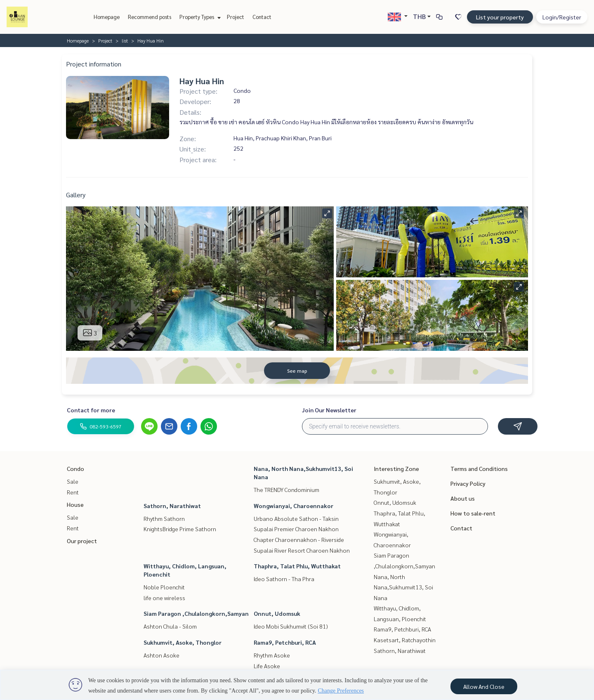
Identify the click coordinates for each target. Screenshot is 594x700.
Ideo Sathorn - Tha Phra (284, 579)
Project (236, 17)
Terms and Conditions (479, 468)
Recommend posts (150, 17)
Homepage (107, 17)
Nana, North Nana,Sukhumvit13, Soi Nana (403, 587)
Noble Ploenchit (164, 587)
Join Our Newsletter (329, 410)
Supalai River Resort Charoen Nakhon (302, 550)
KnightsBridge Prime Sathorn (180, 529)
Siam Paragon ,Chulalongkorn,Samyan (196, 613)
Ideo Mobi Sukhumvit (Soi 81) (291, 626)
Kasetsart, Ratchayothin (405, 640)
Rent (73, 492)
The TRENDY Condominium (286, 490)
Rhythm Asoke (272, 655)
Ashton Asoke (161, 655)
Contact (262, 17)
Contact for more (91, 410)
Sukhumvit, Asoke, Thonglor (183, 642)
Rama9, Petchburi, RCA (285, 642)
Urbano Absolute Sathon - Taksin (296, 518)
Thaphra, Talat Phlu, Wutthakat (297, 566)
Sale (73, 481)
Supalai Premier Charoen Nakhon (296, 529)
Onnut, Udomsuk (277, 613)
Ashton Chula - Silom (170, 626)
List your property (500, 17)
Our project (82, 541)
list (125, 40)
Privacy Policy (468, 483)
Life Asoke (267, 666)
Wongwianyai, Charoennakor (293, 506)
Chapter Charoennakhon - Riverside (299, 539)
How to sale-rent (473, 513)
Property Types (199, 17)
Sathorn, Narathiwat (172, 506)
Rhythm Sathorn (164, 518)
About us (463, 498)
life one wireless (164, 598)
